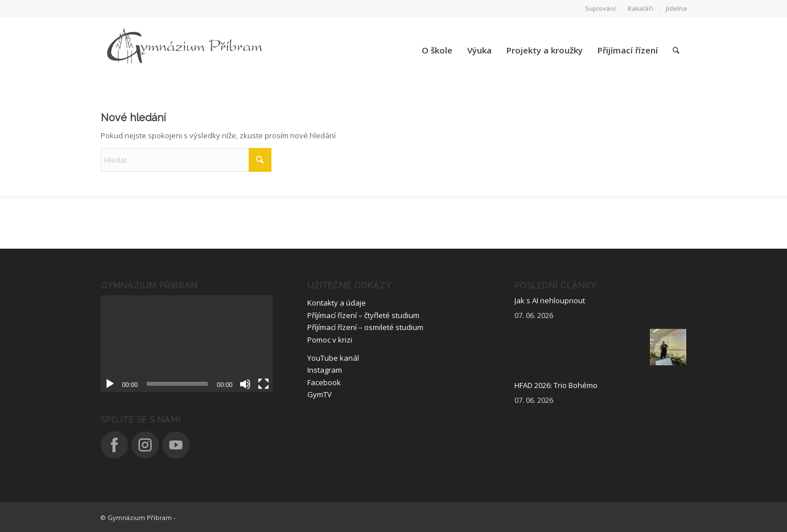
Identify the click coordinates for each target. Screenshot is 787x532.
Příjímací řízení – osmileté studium (365, 327)
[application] (187, 344)
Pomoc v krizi (330, 340)
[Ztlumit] (245, 384)
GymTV (320, 394)
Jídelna (676, 8)
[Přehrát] (110, 384)
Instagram (325, 370)
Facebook (324, 382)
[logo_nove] (186, 50)
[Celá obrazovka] (263, 384)
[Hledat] (676, 50)
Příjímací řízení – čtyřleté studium (363, 315)
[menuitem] (601, 9)
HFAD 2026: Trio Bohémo (556, 385)
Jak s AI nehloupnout (550, 300)
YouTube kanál (333, 358)
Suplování (600, 8)
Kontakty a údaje (337, 303)
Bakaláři (640, 8)
